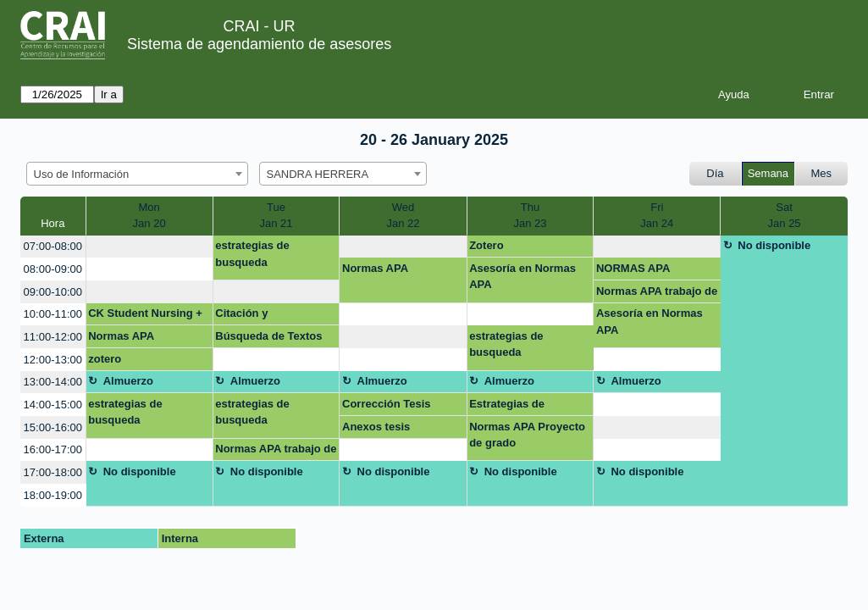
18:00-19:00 (53, 495)
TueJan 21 (276, 216)
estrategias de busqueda (252, 254)
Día (715, 173)
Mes (822, 173)
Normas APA (375, 268)
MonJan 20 (149, 216)
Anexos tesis (376, 427)
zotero (105, 359)
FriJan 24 (657, 216)
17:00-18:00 (53, 472)
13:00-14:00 (53, 382)
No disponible (774, 245)
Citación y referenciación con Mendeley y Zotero (264, 316)
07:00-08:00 (53, 246)
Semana (768, 173)
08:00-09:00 (53, 269)
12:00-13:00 (53, 360)
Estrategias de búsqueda (507, 407)
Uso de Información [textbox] (82, 174)
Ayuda (734, 94)
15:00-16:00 (53, 427)
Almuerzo (128, 381)
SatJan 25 (785, 216)
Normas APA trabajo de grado (657, 294)
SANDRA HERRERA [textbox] (318, 174)
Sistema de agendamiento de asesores (259, 44)
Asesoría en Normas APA (522, 277)
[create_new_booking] (149, 247)
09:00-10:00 (53, 292)
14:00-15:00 (53, 405)
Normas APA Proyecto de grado (527, 435)
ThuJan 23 (530, 216)
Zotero (486, 245)
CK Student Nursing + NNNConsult (145, 316)
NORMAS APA (633, 268)
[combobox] (137, 174)
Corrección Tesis (387, 404)
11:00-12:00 (53, 337)
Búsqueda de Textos (268, 336)
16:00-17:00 (53, 449)
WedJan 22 (403, 216)
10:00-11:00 (53, 314)
